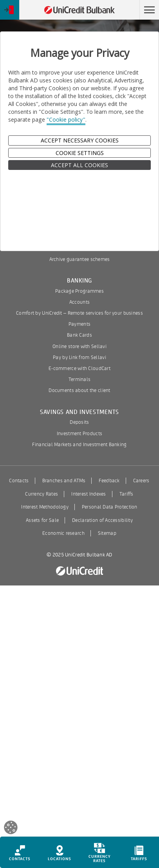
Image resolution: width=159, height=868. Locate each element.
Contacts (19, 481)
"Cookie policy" (66, 119)
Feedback (109, 481)
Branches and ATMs (64, 481)
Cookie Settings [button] (80, 153)
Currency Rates (42, 494)
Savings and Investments (79, 412)
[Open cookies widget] (11, 829)
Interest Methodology (45, 507)
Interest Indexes (89, 494)
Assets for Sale (42, 520)
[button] (149, 10)
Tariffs (126, 494)
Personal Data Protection (110, 507)
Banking (79, 281)
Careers (141, 481)
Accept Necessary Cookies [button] (80, 140)
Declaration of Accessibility (102, 520)
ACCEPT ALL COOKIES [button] (79, 165)
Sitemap (107, 533)
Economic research (63, 533)
